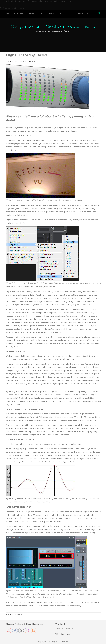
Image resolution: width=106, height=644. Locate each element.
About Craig (83, 14)
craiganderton (37, 61)
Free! (72, 14)
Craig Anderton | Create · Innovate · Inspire (53, 26)
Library (31, 14)
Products (62, 14)
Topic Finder (19, 14)
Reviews (52, 14)
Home (7, 14)
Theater (41, 14)
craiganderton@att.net (64, 629)
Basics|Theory (19, 615)
